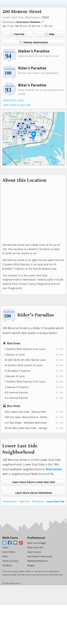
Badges (31, 565)
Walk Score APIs (35, 548)
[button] (34, 135)
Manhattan (32, 17)
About (5, 548)
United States (9, 502)
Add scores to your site (17, 105)
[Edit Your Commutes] (43, 22)
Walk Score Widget (37, 543)
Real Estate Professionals (40, 557)
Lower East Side (56, 502)
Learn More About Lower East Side (33, 482)
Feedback (7, 565)
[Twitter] (4, 543)
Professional (36, 538)
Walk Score (10, 538)
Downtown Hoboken (29, 22)
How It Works (9, 552)
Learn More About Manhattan (34, 493)
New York (24, 502)
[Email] (15, 543)
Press (5, 557)
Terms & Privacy (10, 561)
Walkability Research (38, 561)
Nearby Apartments (34, 42)
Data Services (34, 552)
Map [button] (50, 34)
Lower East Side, (13, 17)
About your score (13, 100)
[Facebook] (10, 543)
